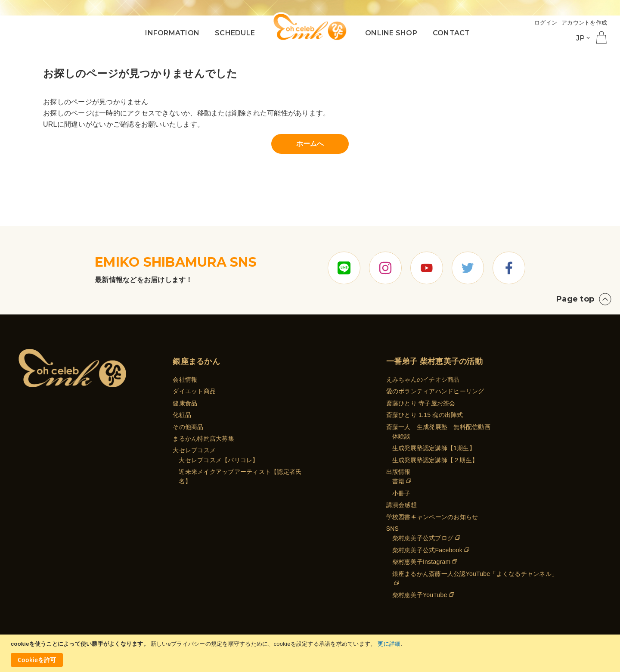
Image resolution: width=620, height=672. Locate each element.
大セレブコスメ (194, 451)
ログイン (546, 23)
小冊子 (401, 493)
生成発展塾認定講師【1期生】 (434, 448)
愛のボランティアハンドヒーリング (435, 392)
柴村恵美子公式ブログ (423, 538)
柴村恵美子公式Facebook (427, 550)
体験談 (401, 436)
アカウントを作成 (584, 23)
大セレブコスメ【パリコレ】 (219, 460)
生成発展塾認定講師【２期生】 (435, 460)
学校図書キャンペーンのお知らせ (432, 517)
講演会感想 (401, 505)
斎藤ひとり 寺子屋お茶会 (421, 403)
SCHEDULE (235, 33)
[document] (311, 653)
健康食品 (185, 403)
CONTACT (451, 33)
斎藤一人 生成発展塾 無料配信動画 (438, 427)
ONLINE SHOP (391, 33)
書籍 (398, 482)
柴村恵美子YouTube (420, 595)
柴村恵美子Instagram (422, 562)
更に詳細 (389, 644)
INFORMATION (172, 33)
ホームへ (310, 144)
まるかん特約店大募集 (203, 439)
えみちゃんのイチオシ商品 (423, 380)
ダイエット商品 (194, 392)
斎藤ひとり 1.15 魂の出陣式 (425, 415)
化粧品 (182, 415)
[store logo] (310, 27)
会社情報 (185, 380)
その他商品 (188, 427)
